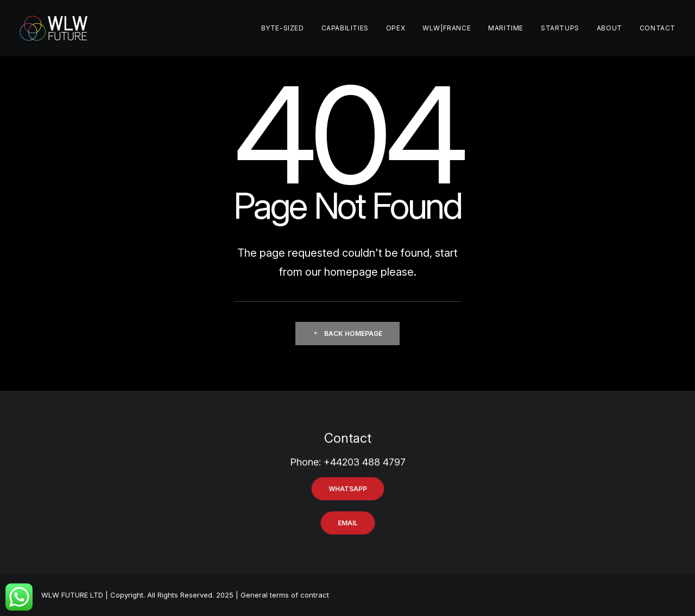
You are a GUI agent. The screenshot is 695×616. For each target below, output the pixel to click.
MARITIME (506, 28)
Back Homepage (347, 334)
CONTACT (658, 28)
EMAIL (348, 523)
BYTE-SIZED (283, 28)
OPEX (396, 28)
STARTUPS (560, 28)
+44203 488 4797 (365, 473)
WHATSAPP (348, 489)
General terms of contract (285, 595)
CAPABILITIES (345, 28)
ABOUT (609, 28)
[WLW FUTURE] (54, 28)
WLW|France (447, 28)
